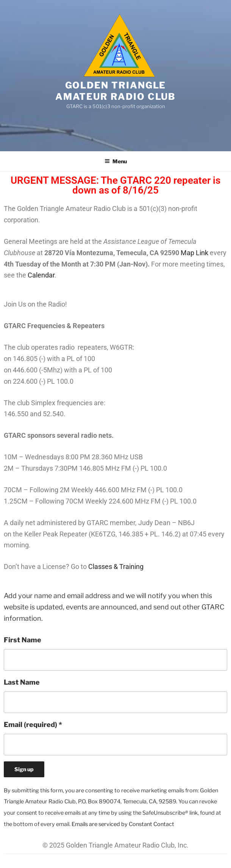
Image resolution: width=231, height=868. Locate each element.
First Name (23, 640)
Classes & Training (116, 567)
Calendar (41, 275)
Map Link (194, 253)
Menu (116, 161)
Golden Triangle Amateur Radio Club (116, 91)
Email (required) (33, 725)
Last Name (22, 682)
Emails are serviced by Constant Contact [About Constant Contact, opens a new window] (123, 824)
